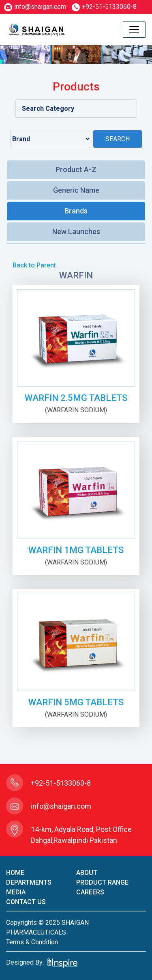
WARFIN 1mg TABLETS (76, 550)
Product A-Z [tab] (76, 169)
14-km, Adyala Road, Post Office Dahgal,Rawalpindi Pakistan (81, 835)
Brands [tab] (76, 211)
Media (16, 892)
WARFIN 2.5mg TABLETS (76, 398)
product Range (102, 882)
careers (90, 892)
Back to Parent (34, 265)
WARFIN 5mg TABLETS (76, 702)
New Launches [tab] (76, 232)
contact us (26, 902)
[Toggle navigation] (134, 30)
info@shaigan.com (35, 7)
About (87, 873)
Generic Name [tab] (76, 190)
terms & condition (32, 942)
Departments (29, 882)
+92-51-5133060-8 (104, 7)
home (15, 873)
